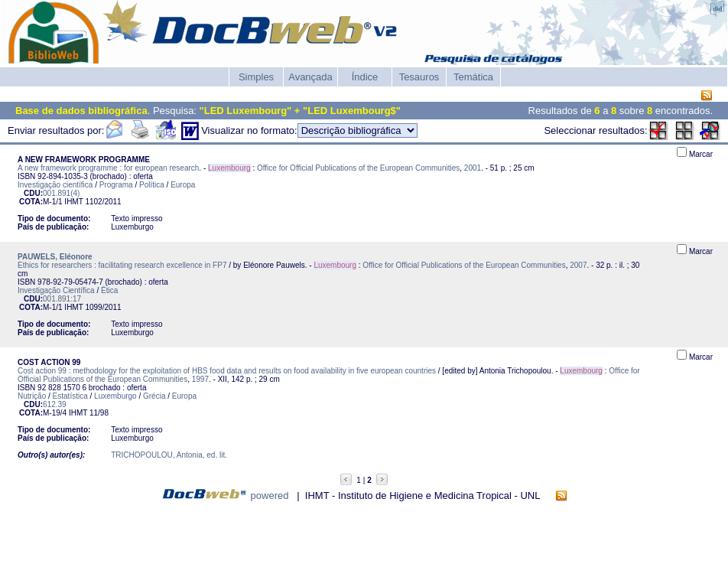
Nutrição (32, 396)
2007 (578, 265)
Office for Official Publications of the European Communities (358, 168)
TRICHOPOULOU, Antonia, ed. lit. (169, 455)
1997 (200, 379)
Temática (473, 77)
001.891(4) (61, 193)
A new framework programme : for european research (108, 168)
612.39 (55, 404)
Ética (109, 290)
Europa (183, 185)
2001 (473, 168)
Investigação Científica (56, 290)
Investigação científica (55, 185)
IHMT (73, 202)
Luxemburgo (115, 396)
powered (270, 496)
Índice (365, 77)
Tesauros (419, 77)
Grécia (154, 396)
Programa (116, 185)
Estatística (70, 396)
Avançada (310, 77)
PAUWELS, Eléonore (55, 257)
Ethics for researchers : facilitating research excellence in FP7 (122, 265)
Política (152, 185)
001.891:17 (62, 299)
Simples (256, 77)
